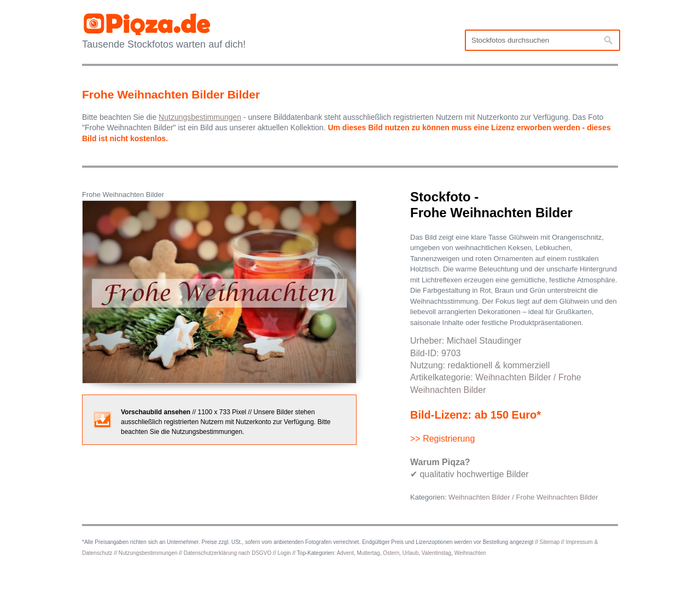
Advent (345, 553)
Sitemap (550, 542)
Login (284, 553)
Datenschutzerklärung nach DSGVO (228, 553)
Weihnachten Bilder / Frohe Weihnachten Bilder (523, 497)
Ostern (391, 553)
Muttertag (368, 553)
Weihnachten (470, 553)
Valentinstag (436, 553)
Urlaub (410, 553)
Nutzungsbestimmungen (148, 553)
